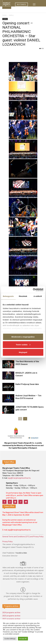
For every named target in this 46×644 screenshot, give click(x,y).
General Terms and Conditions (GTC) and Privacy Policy (23, 537)
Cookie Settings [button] (10, 639)
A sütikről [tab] (38, 296)
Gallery (11, 15)
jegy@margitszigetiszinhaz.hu (19, 478)
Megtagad (23, 352)
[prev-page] (20, 419)
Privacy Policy (7, 542)
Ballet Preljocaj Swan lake (27, 384)
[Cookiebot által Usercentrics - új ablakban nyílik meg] (33, 290)
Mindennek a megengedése (23, 337)
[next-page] (25, 419)
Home (4, 15)
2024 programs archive (11, 613)
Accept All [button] (23, 639)
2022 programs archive (11, 619)
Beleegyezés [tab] (8, 296)
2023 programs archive (11, 616)
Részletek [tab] (23, 296)
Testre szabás (23, 344)
